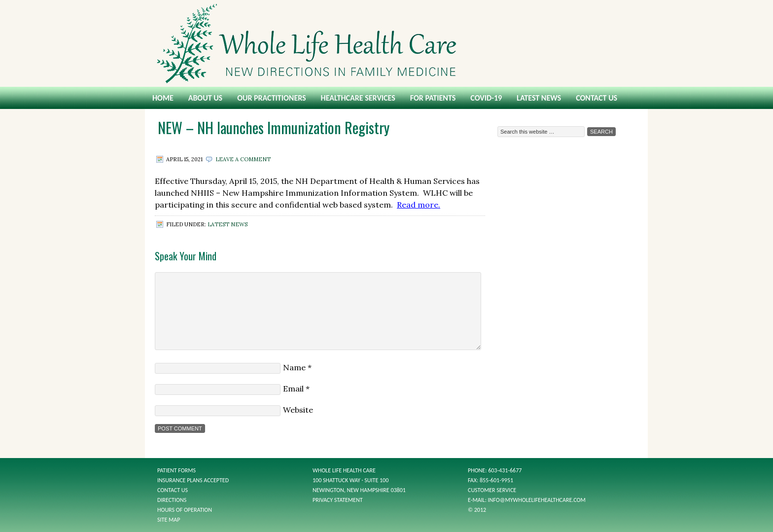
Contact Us (597, 98)
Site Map (169, 520)
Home (163, 98)
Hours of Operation (185, 510)
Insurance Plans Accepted (193, 480)
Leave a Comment (243, 159)
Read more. (419, 205)
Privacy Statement (338, 500)
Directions (172, 500)
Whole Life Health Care (386, 43)
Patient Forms (176, 470)
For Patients (433, 98)
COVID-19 (486, 98)
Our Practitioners (271, 98)
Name (294, 367)
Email (293, 389)
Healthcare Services (358, 98)
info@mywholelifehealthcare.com (537, 500)
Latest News (539, 98)
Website (298, 410)
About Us (205, 98)
